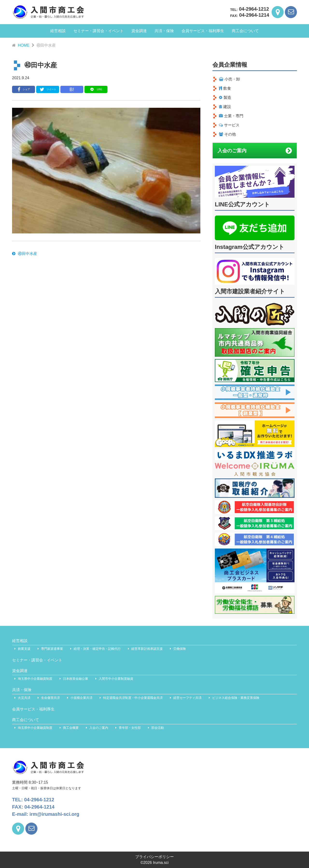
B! (72, 89)
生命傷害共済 (50, 698)
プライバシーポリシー (154, 857)
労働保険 (180, 649)
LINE (96, 89)
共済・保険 (164, 31)
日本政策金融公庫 (76, 679)
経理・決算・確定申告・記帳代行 (97, 649)
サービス (229, 125)
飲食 (225, 88)
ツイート (48, 89)
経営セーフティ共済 (187, 698)
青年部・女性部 (130, 728)
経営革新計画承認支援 (147, 649)
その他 (227, 134)
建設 (225, 107)
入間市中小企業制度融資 (116, 679)
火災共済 (24, 698)
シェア (24, 89)
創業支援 (24, 649)
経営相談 (58, 31)
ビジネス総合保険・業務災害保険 (236, 698)
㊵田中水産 (25, 254)
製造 (225, 98)
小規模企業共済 (81, 698)
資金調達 (139, 31)
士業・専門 (231, 116)
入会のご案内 (255, 151)
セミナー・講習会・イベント (98, 31)
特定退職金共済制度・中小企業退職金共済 (133, 698)
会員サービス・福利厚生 (203, 31)
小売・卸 (229, 79)
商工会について (245, 31)
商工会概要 (71, 728)
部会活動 (158, 728)
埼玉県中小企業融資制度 (35, 679)
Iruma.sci (161, 863)
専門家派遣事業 (52, 649)
